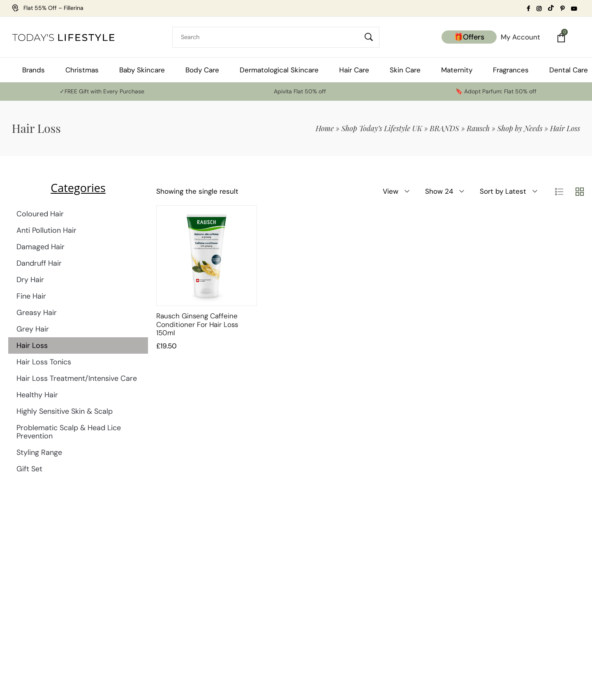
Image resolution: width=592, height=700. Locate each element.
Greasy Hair (37, 313)
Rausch (478, 128)
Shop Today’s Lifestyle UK (382, 128)
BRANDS (444, 128)
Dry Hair (30, 280)
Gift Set (29, 469)
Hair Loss (32, 345)
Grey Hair (33, 329)
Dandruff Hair (39, 263)
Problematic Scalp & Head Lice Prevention (69, 432)
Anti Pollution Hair (46, 230)
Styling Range (39, 452)
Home (325, 128)
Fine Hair (31, 296)
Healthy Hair (37, 395)
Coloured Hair (40, 214)
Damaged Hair (40, 247)
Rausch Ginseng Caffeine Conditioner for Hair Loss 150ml (197, 324)
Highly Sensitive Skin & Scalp (65, 411)
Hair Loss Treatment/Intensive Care (77, 378)
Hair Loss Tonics (44, 362)
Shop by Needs (520, 128)
